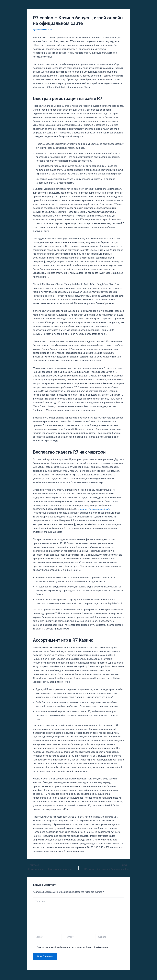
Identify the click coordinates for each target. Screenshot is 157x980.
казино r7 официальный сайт (96, 509)
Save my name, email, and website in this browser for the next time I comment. (73, 948)
